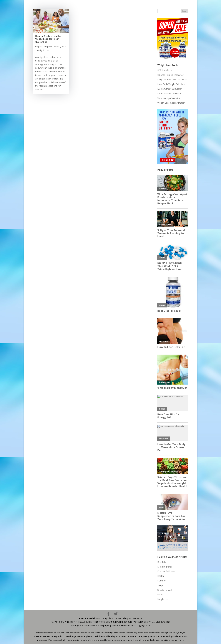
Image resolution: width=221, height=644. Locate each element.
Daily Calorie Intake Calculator (172, 79)
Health (161, 576)
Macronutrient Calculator (170, 89)
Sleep (160, 585)
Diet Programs (165, 567)
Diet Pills (162, 562)
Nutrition (162, 581)
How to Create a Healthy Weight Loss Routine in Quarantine (48, 39)
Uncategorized (165, 590)
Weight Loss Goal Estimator (171, 103)
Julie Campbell (45, 47)
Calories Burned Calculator (170, 75)
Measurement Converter (169, 94)
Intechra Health (87, 618)
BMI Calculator (165, 70)
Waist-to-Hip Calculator (169, 98)
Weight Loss (43, 50)
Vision (160, 595)
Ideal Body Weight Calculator (172, 84)
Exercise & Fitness (166, 571)
